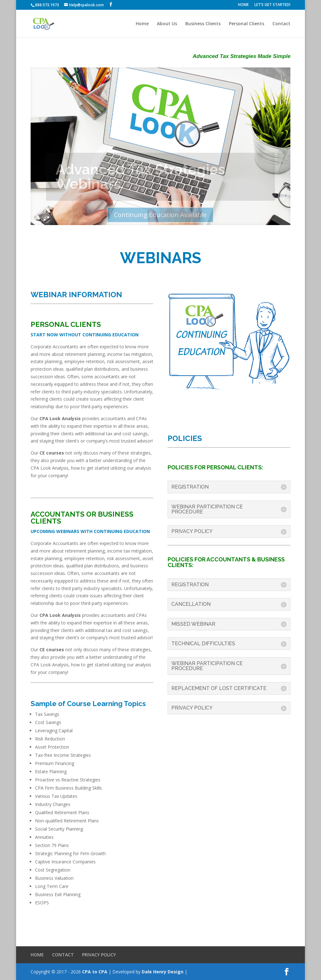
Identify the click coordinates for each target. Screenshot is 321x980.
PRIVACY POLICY (99, 955)
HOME (243, 5)
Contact (281, 24)
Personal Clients (247, 24)
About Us (167, 24)
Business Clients (203, 24)
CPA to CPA (95, 972)
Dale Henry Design (163, 972)
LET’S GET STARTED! (272, 5)
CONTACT (63, 955)
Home (142, 24)
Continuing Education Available (160, 218)
